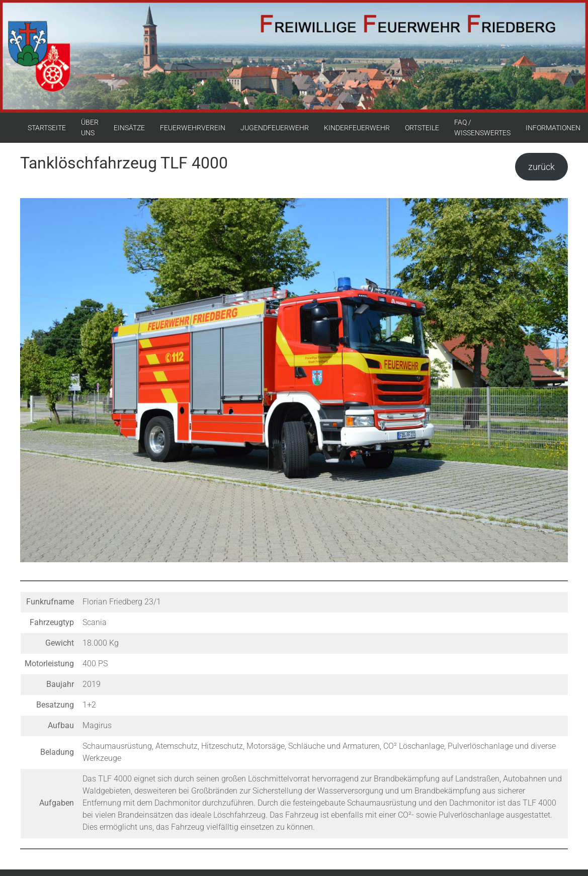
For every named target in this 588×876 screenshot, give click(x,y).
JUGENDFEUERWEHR (275, 128)
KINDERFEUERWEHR (357, 128)
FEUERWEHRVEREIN (193, 128)
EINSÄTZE (129, 128)
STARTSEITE (47, 128)
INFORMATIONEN (553, 128)
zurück (541, 167)
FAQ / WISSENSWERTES (482, 127)
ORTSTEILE (422, 128)
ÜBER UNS (90, 127)
